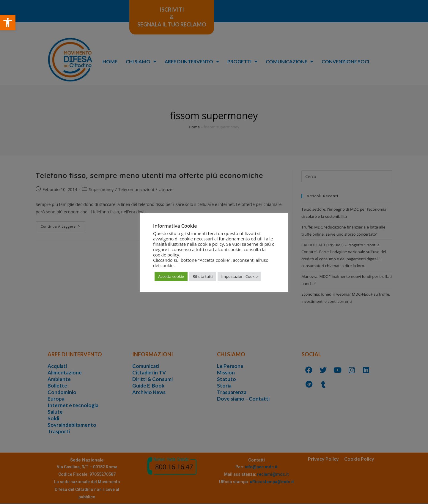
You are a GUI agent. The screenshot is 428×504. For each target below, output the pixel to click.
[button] (8, 23)
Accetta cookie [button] (171, 276)
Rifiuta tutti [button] (203, 276)
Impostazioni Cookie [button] (239, 276)
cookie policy (166, 255)
